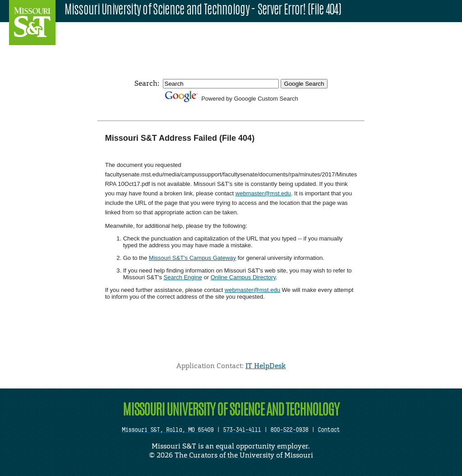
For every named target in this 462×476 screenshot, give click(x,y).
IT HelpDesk (266, 366)
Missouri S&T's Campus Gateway (192, 258)
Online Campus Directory (243, 277)
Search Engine (183, 277)
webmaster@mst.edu (263, 193)
